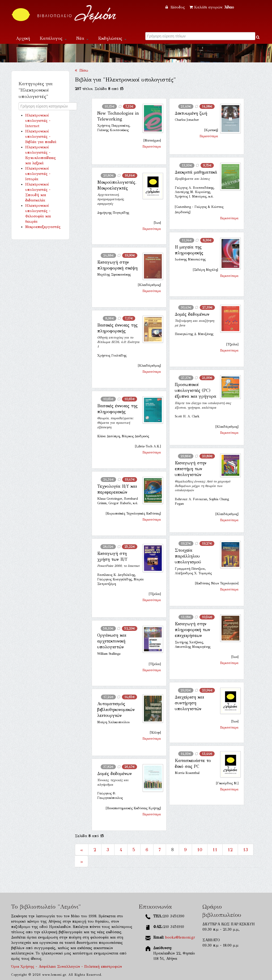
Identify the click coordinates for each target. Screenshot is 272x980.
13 (246, 850)
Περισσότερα (152, 147)
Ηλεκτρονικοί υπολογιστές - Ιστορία (38, 174)
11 (215, 850)
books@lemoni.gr (180, 937)
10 (200, 850)
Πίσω (82, 70)
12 (230, 850)
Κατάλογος (53, 38)
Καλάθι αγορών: (212, 7)
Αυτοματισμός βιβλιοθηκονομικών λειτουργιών (116, 710)
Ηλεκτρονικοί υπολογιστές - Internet (38, 121)
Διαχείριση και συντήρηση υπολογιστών (189, 703)
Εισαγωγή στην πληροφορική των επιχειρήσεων (192, 630)
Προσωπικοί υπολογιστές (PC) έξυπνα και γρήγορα (195, 391)
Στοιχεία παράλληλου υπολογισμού (188, 556)
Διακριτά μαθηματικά (196, 172)
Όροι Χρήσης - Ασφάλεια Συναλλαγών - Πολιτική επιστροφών (67, 967)
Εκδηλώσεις (112, 38)
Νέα (82, 38)
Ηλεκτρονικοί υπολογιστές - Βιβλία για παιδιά (41, 137)
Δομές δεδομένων (192, 314)
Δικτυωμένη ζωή (191, 113)
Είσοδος (176, 7)
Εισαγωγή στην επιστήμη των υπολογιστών (191, 469)
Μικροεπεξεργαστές (43, 227)
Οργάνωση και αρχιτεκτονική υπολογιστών (112, 641)
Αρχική (23, 38)
